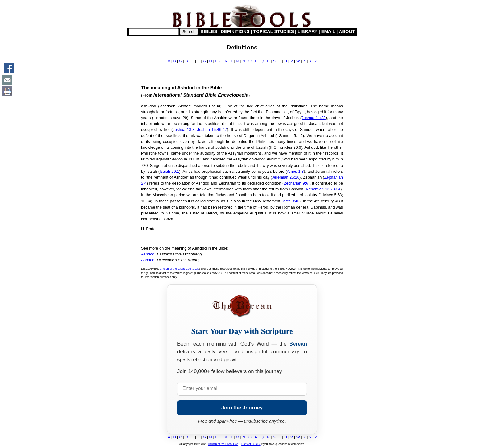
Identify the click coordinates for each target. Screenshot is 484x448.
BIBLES (209, 31)
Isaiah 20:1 (169, 171)
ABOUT (347, 31)
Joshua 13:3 (184, 129)
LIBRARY (307, 31)
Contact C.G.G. (251, 444)
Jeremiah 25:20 (286, 177)
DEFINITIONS (235, 31)
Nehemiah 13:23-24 (323, 189)
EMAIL (328, 31)
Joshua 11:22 (314, 118)
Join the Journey (242, 408)
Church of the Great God (175, 269)
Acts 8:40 (291, 201)
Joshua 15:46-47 (212, 129)
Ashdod (148, 254)
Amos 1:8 (296, 171)
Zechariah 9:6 (296, 183)
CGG (196, 269)
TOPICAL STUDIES (274, 31)
